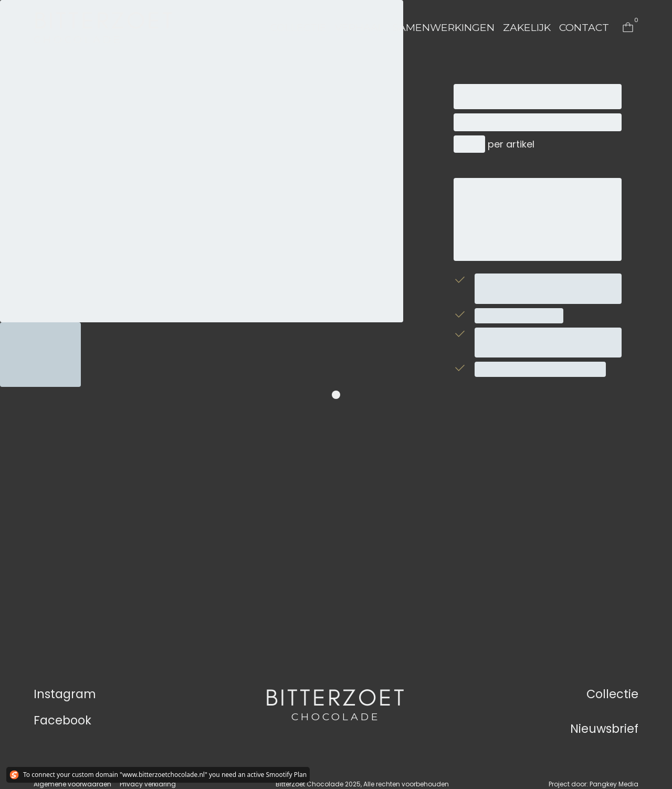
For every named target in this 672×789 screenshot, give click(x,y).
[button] (298, 28)
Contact (584, 27)
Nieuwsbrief (604, 729)
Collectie (298, 27)
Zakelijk (527, 27)
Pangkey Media (614, 784)
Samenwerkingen (443, 27)
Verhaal (359, 27)
